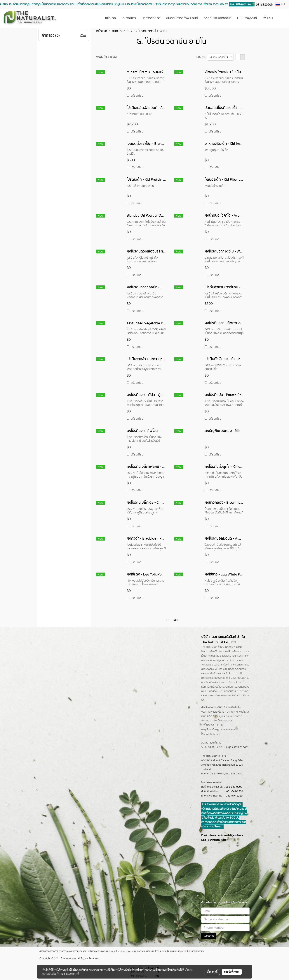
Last (175, 620)
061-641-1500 (235, 791)
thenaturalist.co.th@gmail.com (226, 836)
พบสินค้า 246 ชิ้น (106, 57)
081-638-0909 (234, 787)
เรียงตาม (202, 57)
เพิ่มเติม (268, 18)
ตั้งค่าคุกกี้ (212, 972)
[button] (281, 18)
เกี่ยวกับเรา (129, 18)
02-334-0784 (215, 783)
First (168, 620)
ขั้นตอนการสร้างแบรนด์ (182, 18)
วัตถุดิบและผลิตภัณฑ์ (217, 18)
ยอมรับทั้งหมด (232, 972)
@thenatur (215, 840)
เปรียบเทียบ (137, 96)
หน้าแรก (110, 18)
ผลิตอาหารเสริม (223, 656)
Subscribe (209, 936)
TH (280, 4)
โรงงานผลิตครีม (210, 651)
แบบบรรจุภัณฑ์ (247, 18)
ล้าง (83, 35)
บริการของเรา (151, 18)
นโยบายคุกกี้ (72, 974)
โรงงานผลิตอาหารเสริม (230, 647)
